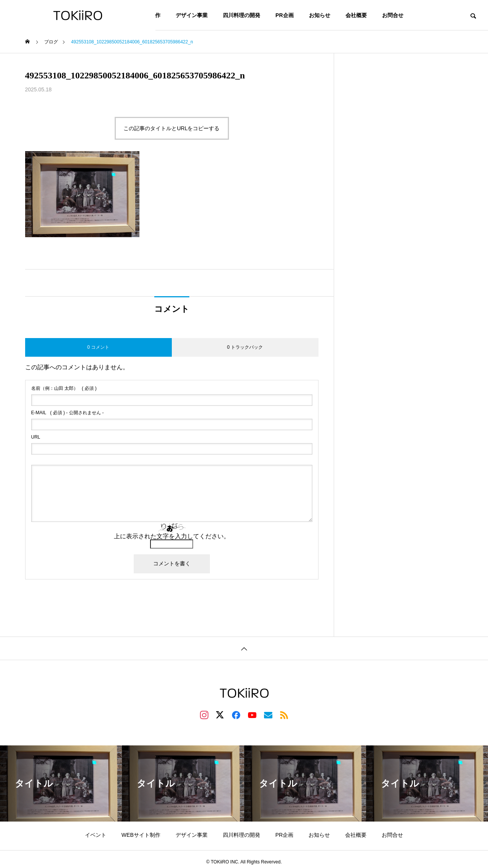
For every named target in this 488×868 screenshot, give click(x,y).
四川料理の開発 (242, 15)
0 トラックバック (245, 347)
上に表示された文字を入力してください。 (172, 536)
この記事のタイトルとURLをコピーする (171, 128)
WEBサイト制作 (141, 835)
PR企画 (284, 15)
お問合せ (393, 15)
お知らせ (320, 15)
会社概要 (356, 15)
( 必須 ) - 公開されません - (68, 413)
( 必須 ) (64, 388)
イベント (96, 835)
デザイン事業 (192, 15)
